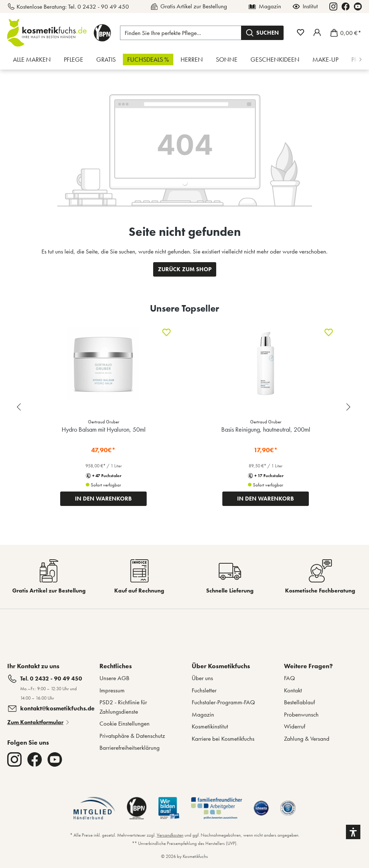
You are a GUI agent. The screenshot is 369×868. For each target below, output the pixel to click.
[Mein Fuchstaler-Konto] (317, 32)
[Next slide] (349, 407)
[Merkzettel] (301, 32)
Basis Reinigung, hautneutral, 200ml (266, 429)
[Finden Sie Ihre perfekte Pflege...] (181, 33)
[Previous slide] (20, 407)
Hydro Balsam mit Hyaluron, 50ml (104, 429)
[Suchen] (262, 33)
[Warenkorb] (344, 33)
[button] (353, 832)
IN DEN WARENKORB (103, 499)
